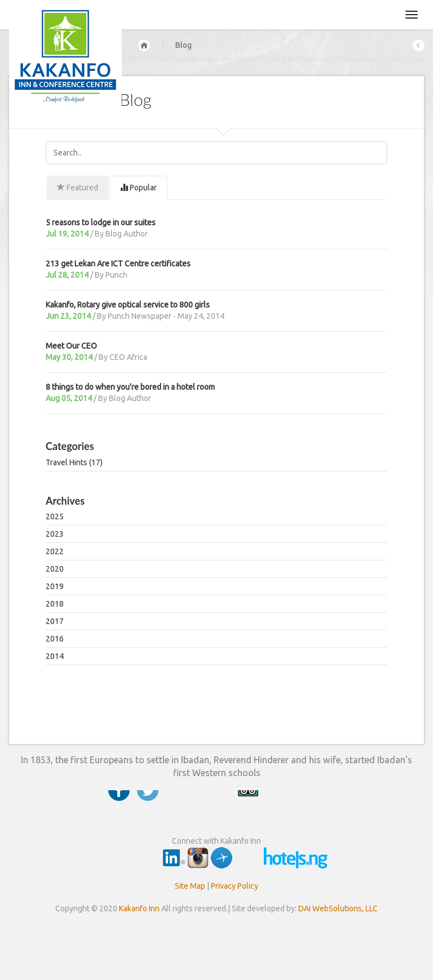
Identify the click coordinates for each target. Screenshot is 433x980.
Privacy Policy (235, 886)
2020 (55, 569)
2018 (55, 604)
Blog (184, 45)
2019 (55, 586)
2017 (55, 621)
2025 (55, 516)
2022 (55, 551)
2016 (55, 639)
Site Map (190, 886)
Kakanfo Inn (139, 908)
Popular (138, 187)
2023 (55, 534)
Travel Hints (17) (74, 462)
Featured (78, 187)
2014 (55, 656)
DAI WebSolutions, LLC (338, 908)
